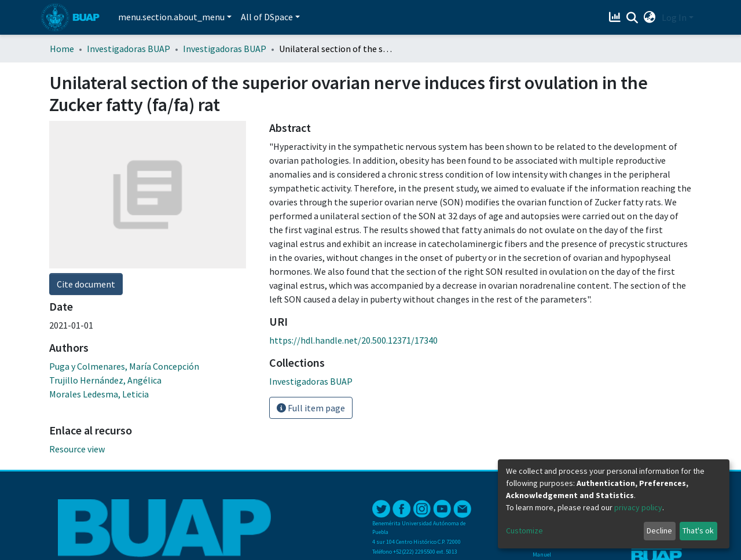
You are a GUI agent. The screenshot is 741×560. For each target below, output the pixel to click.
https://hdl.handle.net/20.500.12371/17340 (353, 340)
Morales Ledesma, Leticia (99, 394)
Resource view (77, 449)
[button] (650, 17)
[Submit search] (632, 18)
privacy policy (638, 507)
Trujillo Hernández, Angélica (105, 380)
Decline (659, 530)
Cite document (86, 284)
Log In (674, 17)
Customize (524, 530)
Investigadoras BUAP (129, 49)
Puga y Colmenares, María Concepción (124, 366)
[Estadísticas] (616, 17)
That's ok (698, 530)
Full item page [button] (311, 408)
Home (62, 49)
